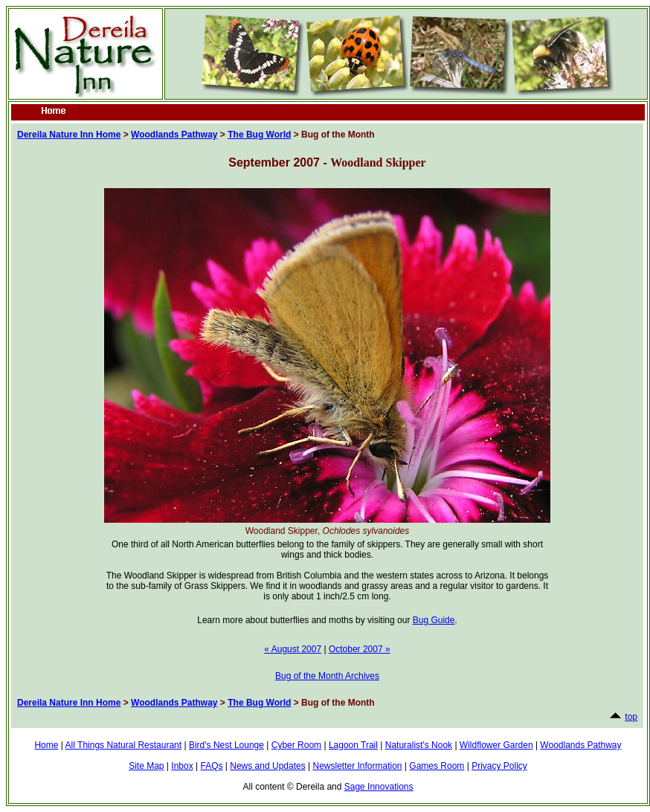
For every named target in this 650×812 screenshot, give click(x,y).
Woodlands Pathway (174, 135)
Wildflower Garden (496, 745)
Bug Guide (434, 620)
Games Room (437, 766)
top (631, 717)
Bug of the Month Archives (327, 676)
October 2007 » (360, 649)
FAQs (211, 766)
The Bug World (259, 135)
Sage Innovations (379, 787)
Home (46, 745)
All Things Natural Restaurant (124, 745)
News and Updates (267, 766)
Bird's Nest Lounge (226, 745)
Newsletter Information (357, 766)
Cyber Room (296, 745)
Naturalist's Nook (419, 745)
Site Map (146, 766)
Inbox (182, 766)
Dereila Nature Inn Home (69, 135)
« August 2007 (293, 649)
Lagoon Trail (353, 745)
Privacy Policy (499, 766)
